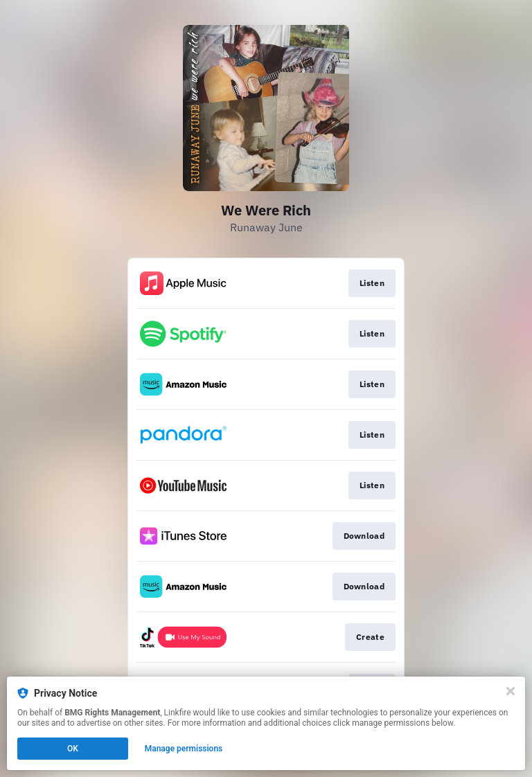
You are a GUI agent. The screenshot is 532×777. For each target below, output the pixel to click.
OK (73, 749)
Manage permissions (184, 749)
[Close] (511, 691)
